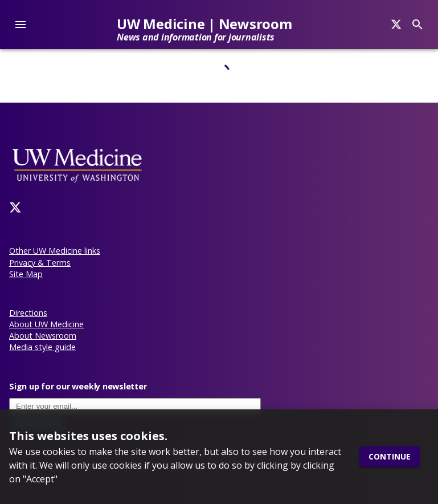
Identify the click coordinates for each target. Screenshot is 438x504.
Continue (390, 457)
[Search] (396, 25)
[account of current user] (21, 25)
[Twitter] (15, 208)
